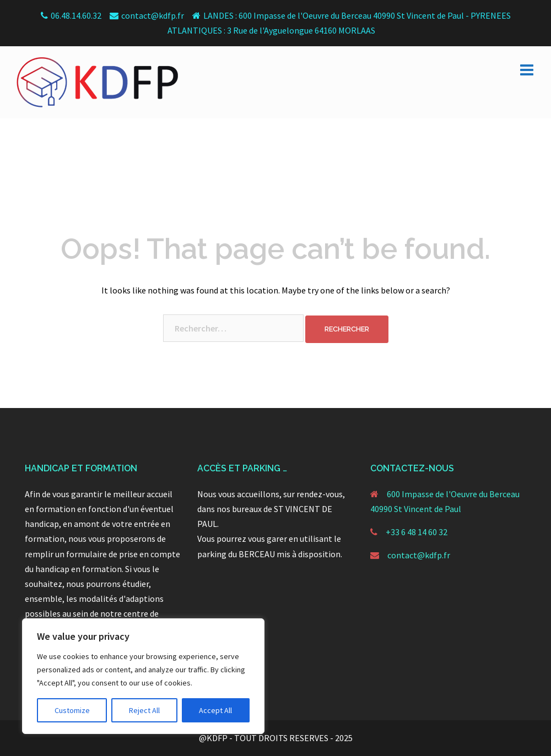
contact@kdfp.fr (419, 555)
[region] (143, 676)
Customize (72, 710)
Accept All (215, 710)
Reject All (144, 710)
